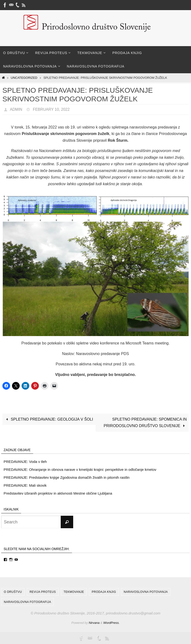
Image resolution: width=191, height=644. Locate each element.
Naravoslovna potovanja (146, 592)
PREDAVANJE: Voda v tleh (25, 462)
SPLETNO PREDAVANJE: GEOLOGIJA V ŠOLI (49, 419)
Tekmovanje (74, 592)
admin (16, 109)
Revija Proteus (43, 592)
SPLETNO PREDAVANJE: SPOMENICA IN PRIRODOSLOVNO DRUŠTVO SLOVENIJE (145, 422)
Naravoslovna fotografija (27, 602)
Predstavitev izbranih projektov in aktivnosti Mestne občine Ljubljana (58, 493)
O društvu (13, 592)
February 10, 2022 (51, 109)
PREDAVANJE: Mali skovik (25, 485)
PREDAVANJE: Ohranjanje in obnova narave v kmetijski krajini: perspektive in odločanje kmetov (80, 469)
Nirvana (94, 623)
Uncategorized (24, 78)
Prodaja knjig (104, 592)
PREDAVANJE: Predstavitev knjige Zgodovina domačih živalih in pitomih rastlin (67, 477)
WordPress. (112, 623)
